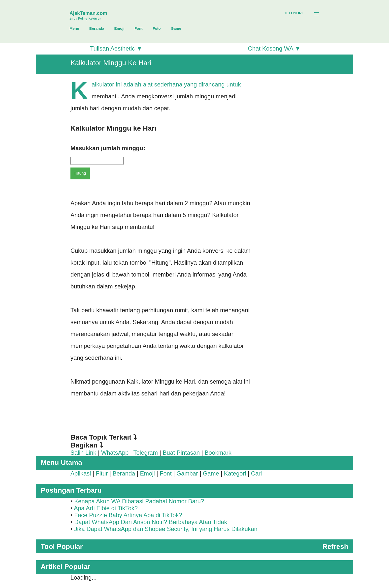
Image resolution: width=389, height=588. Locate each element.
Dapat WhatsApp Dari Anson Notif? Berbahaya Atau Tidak (151, 522)
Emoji (119, 28)
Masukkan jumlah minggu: (108, 148)
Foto (157, 28)
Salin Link (83, 453)
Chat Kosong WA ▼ (274, 48)
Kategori (235, 473)
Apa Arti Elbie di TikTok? (106, 508)
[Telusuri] (293, 13)
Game (176, 28)
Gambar (187, 473)
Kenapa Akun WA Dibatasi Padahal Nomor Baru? (139, 501)
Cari (257, 473)
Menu (74, 28)
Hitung (80, 173)
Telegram (146, 453)
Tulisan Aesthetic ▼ (116, 48)
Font (138, 28)
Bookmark (218, 453)
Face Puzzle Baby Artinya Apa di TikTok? (128, 515)
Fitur (102, 473)
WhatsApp (115, 453)
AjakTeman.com (88, 13)
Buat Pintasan (181, 453)
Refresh (335, 546)
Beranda (97, 28)
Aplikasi (81, 473)
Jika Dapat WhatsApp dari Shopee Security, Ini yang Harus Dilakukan (166, 529)
